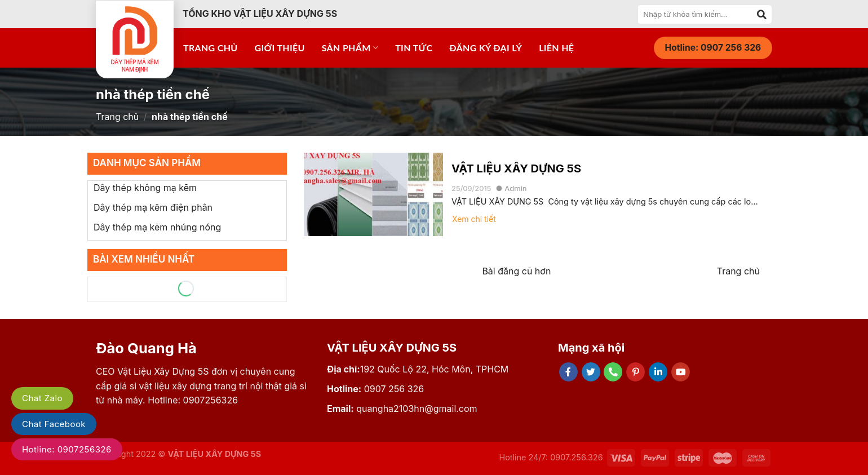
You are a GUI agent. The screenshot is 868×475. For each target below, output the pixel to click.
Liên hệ (556, 48)
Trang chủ (211, 48)
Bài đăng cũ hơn (516, 271)
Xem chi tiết (474, 219)
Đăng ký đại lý (486, 48)
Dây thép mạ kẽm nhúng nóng (157, 227)
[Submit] (762, 14)
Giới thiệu (280, 48)
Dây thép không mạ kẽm (145, 188)
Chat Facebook (54, 424)
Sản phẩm (350, 48)
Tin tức (414, 48)
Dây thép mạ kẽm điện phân (153, 207)
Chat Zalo (42, 398)
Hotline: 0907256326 (67, 449)
